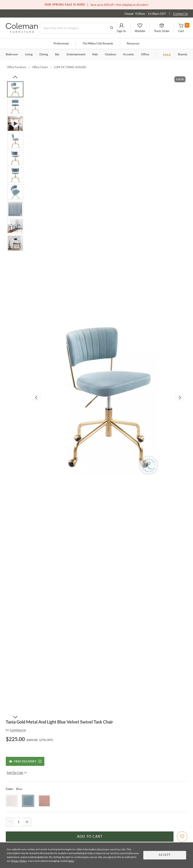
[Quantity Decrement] (10, 822)
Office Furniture (16, 67)
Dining (44, 55)
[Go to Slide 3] (15, 124)
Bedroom (12, 55)
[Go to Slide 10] (15, 243)
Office (145, 55)
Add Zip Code (17, 773)
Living (29, 55)
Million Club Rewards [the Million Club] (98, 44)
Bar (57, 55)
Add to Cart (90, 837)
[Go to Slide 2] (15, 106)
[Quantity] (19, 822)
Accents (129, 55)
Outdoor (111, 55)
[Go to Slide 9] (15, 226)
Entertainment (76, 55)
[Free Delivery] (25, 761)
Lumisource (18, 730)
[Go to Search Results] (112, 28)
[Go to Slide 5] (15, 158)
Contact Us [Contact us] (180, 14)
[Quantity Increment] (27, 822)
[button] (121, 28)
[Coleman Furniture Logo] (22, 32)
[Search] (78, 28)
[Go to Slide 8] (15, 209)
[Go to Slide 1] (15, 89)
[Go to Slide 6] (15, 175)
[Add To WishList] (182, 837)
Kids (95, 55)
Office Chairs (40, 67)
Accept (165, 855)
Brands (183, 55)
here (71, 861)
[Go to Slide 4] (15, 141)
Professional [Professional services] (61, 44)
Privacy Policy (19, 861)
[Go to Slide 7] (15, 192)
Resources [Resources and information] (133, 44)
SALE (167, 55)
